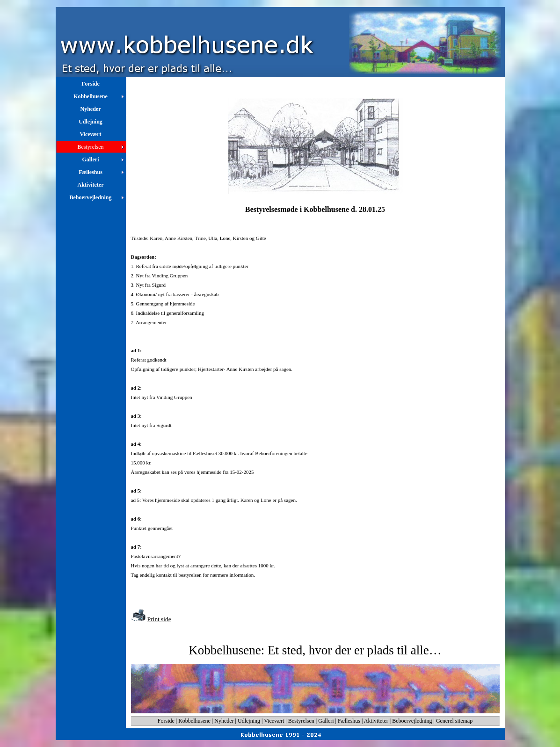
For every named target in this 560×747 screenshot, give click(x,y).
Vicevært (274, 721)
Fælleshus (349, 721)
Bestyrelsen (301, 721)
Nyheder (224, 721)
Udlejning (249, 721)
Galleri (326, 721)
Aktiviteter (376, 721)
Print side (159, 619)
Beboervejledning (412, 721)
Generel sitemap (454, 721)
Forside (166, 721)
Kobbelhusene (194, 721)
